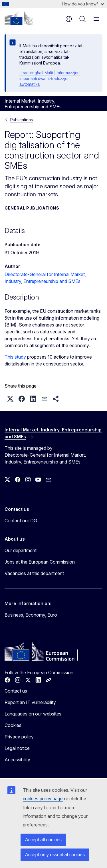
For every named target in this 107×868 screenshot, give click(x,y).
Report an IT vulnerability (30, 702)
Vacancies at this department (34, 573)
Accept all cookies (43, 840)
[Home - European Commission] (19, 18)
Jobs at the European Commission (40, 562)
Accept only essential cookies (55, 855)
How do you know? (83, 4)
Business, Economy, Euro (31, 615)
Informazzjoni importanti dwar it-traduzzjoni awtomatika (50, 79)
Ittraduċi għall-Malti (36, 73)
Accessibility (17, 760)
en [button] (69, 19)
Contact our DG (21, 521)
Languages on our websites (33, 714)
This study (15, 357)
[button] (10, 399)
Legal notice (17, 748)
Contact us (16, 691)
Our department (21, 550)
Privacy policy (19, 737)
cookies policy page (43, 799)
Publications (22, 120)
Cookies (13, 725)
